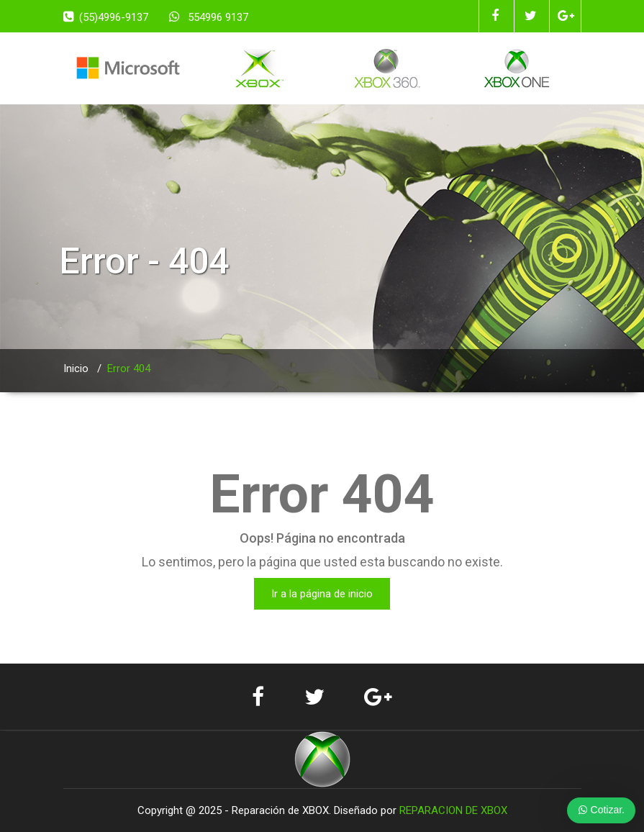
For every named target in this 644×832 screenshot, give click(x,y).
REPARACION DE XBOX (453, 810)
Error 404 (129, 368)
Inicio (76, 368)
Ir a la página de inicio (322, 594)
